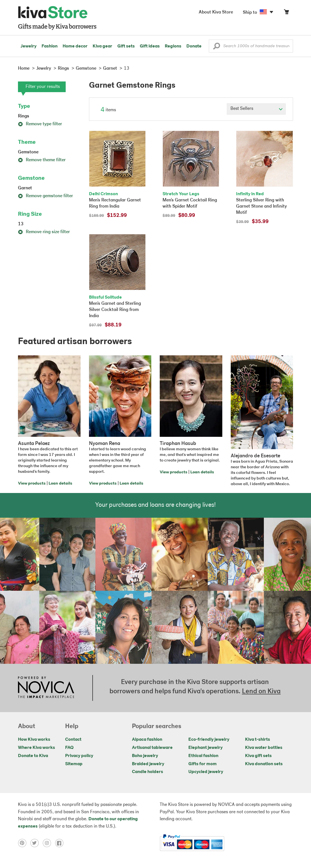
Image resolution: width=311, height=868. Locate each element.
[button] (217, 47)
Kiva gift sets (258, 756)
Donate (194, 46)
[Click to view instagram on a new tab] (49, 843)
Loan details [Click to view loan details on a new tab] (60, 484)
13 (21, 224)
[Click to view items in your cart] (286, 13)
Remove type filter (40, 124)
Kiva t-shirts (258, 740)
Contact (73, 740)
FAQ (69, 748)
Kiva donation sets (264, 764)
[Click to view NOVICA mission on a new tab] (46, 688)
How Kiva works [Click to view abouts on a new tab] (34, 740)
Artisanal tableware (152, 748)
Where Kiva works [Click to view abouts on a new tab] (36, 748)
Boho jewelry (145, 756)
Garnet (25, 188)
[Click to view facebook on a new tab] (61, 843)
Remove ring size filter (44, 232)
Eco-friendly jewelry (209, 740)
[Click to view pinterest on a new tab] (24, 843)
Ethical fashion (203, 756)
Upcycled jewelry (206, 772)
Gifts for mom (203, 764)
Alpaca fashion (147, 740)
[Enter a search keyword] (251, 46)
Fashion (50, 46)
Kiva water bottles (264, 748)
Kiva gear (102, 46)
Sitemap (74, 764)
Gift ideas (150, 46)
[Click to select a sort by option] (256, 109)
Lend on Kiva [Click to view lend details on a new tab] (261, 692)
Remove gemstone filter (45, 196)
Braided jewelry (148, 764)
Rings (24, 116)
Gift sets (126, 46)
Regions (173, 46)
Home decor (75, 46)
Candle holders (148, 772)
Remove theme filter (42, 160)
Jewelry (28, 46)
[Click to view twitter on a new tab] (36, 843)
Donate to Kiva (33, 756)
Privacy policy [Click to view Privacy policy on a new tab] (79, 756)
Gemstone (28, 152)
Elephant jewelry (205, 748)
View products (32, 484)
